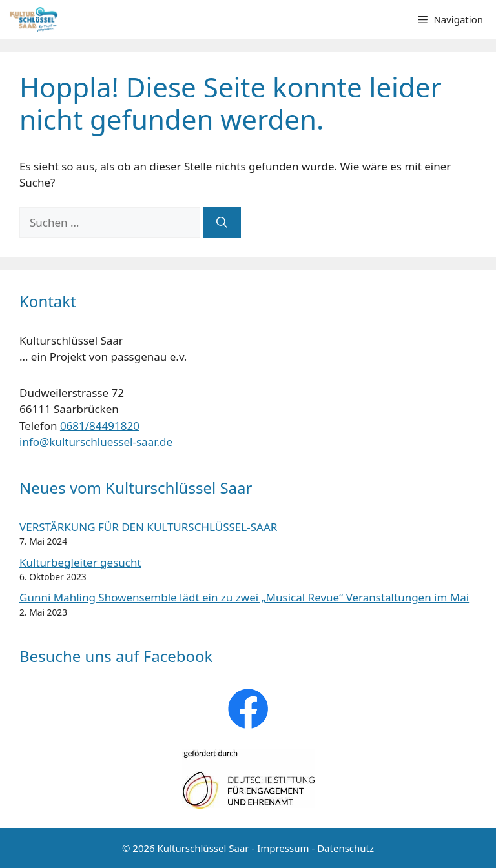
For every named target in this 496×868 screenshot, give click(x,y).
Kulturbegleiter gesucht (80, 562)
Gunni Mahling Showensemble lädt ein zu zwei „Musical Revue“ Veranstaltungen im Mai (244, 597)
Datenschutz (346, 848)
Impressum (283, 848)
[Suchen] (222, 223)
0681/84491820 (100, 426)
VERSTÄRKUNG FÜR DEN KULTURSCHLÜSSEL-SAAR (148, 527)
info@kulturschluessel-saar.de (96, 442)
